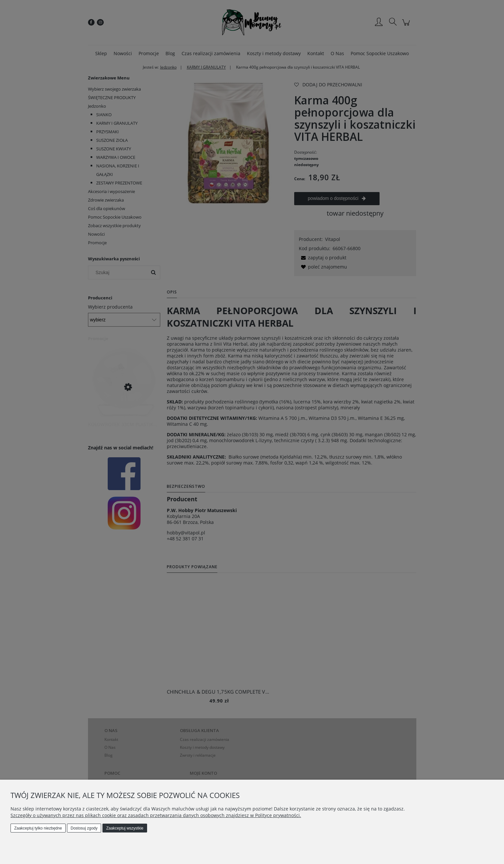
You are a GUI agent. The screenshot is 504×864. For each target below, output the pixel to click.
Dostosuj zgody (84, 828)
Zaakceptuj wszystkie (125, 828)
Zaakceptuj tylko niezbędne (38, 828)
